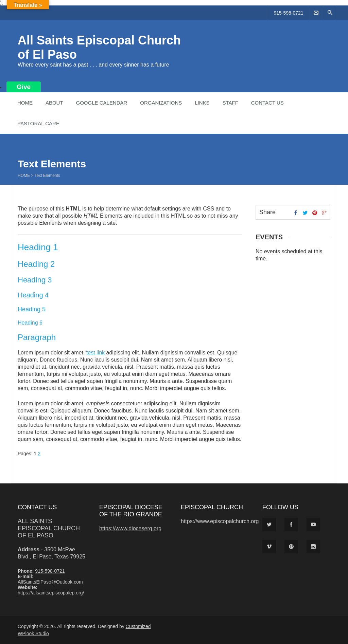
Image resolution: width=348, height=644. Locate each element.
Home (25, 103)
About (54, 103)
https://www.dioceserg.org (130, 528)
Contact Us (267, 103)
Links (202, 103)
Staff (230, 103)
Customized (138, 626)
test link (95, 353)
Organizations (161, 103)
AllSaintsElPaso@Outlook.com (50, 582)
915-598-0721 (288, 13)
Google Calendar (101, 103)
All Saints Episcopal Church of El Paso (49, 528)
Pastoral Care (38, 123)
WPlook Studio (33, 633)
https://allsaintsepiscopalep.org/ (51, 593)
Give (24, 87)
